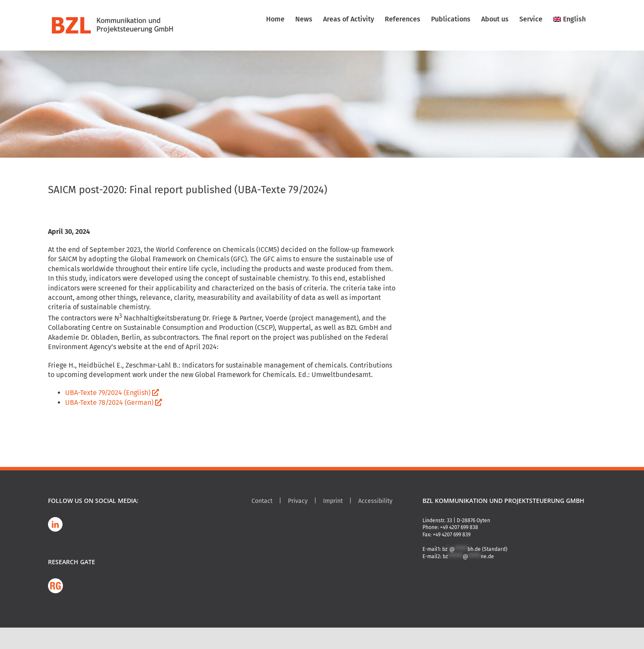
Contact (262, 501)
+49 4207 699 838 (459, 527)
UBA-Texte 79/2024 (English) (112, 393)
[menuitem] (569, 19)
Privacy (298, 501)
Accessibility (375, 501)
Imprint (333, 501)
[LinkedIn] (55, 524)
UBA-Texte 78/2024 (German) (114, 402)
